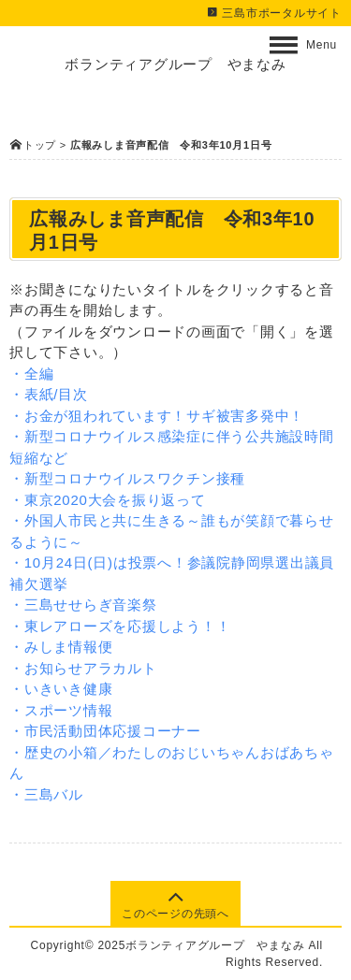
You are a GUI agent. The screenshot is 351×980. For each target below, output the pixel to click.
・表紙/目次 (49, 394)
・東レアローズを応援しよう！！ (120, 626)
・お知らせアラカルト (83, 668)
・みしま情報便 (61, 647)
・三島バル (46, 794)
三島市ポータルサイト (274, 13)
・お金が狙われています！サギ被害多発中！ (157, 416)
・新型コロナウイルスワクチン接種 (127, 478)
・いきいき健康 (61, 689)
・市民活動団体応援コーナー (105, 731)
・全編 (31, 374)
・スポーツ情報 (61, 710)
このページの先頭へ (175, 904)
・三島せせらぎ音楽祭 (83, 605)
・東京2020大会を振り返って (108, 500)
